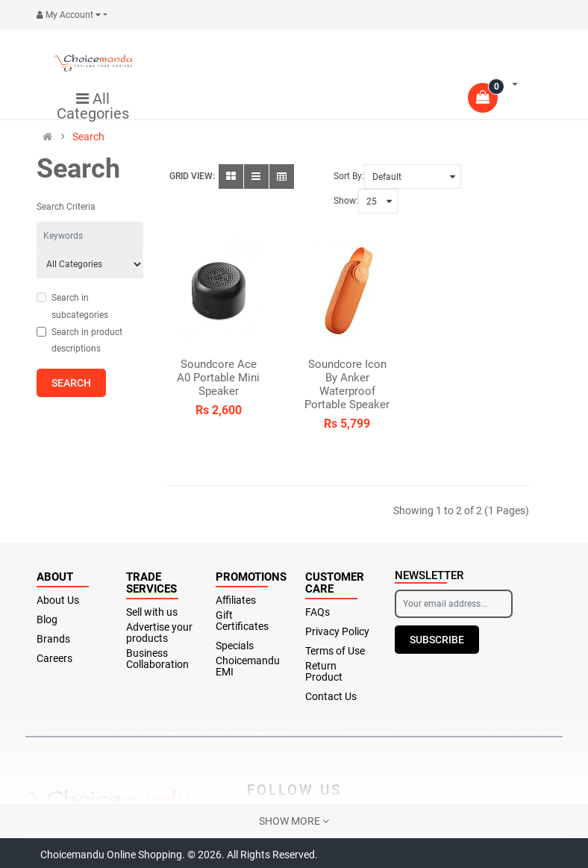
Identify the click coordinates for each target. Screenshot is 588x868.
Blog (47, 620)
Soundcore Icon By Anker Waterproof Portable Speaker (347, 384)
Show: (346, 201)
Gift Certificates (242, 621)
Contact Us (331, 697)
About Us (58, 600)
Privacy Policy (337, 632)
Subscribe (437, 640)
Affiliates (236, 600)
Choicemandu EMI (248, 666)
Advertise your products (159, 633)
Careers (54, 659)
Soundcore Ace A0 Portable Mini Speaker (218, 378)
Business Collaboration (157, 659)
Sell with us (152, 612)
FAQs (318, 612)
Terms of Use (335, 651)
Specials (235, 646)
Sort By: (349, 176)
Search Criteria (66, 207)
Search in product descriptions (79, 341)
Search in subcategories (72, 306)
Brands (53, 639)
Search (88, 137)
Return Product (324, 672)
